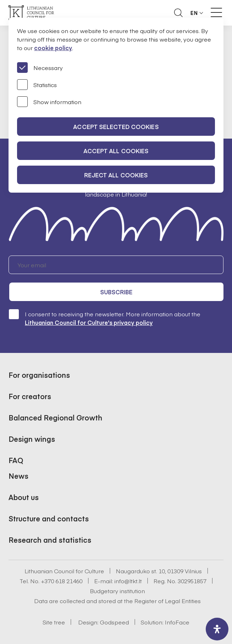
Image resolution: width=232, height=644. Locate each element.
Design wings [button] (32, 439)
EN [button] (194, 13)
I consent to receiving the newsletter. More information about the (104, 318)
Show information (49, 102)
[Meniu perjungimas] (216, 12)
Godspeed (114, 622)
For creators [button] (30, 396)
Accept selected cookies (116, 127)
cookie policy (53, 48)
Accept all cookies (116, 151)
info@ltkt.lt (128, 581)
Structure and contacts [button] (49, 518)
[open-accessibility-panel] (217, 629)
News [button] (18, 476)
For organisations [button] (39, 375)
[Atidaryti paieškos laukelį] (178, 13)
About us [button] (24, 497)
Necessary (40, 68)
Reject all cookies (116, 175)
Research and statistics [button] (50, 540)
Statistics (37, 85)
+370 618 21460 (62, 581)
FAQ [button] (16, 460)
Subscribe (117, 292)
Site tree (54, 622)
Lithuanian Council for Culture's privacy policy (89, 322)
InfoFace (177, 622)
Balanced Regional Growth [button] (55, 417)
